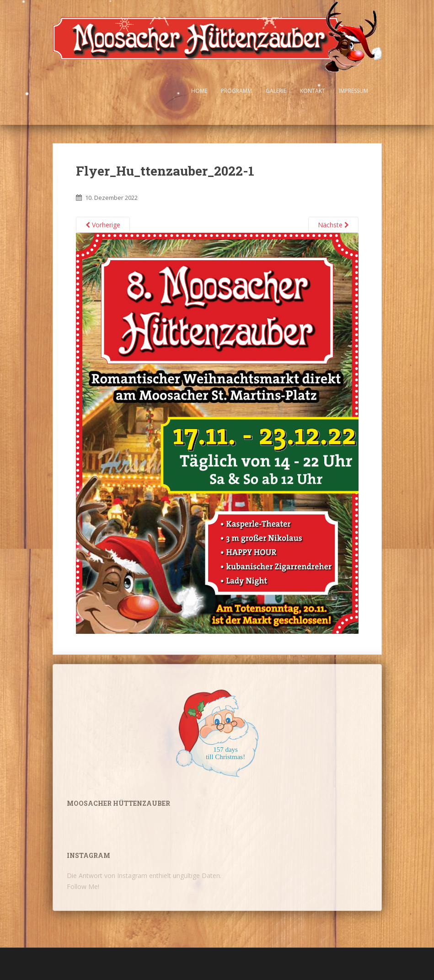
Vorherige (103, 225)
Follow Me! (83, 886)
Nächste (333, 225)
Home (199, 91)
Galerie (276, 91)
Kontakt (313, 91)
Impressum (354, 91)
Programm (236, 91)
